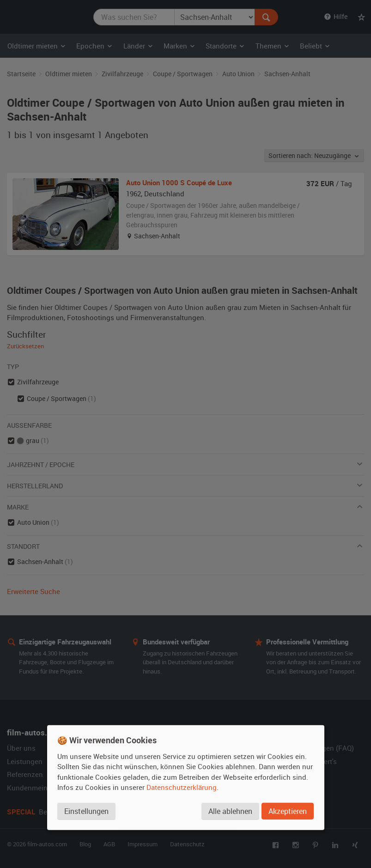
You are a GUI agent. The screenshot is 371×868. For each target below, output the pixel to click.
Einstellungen (86, 811)
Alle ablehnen (230, 811)
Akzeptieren (288, 811)
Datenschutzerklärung (182, 787)
